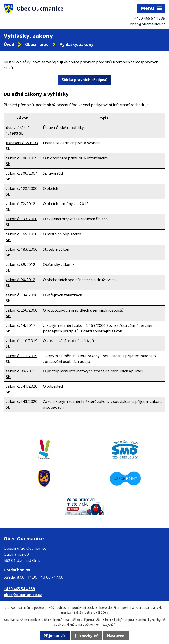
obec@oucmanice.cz (148, 24)
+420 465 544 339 (150, 18)
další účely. (101, 612)
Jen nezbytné (87, 636)
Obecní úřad (37, 44)
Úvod (9, 44)
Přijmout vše (55, 636)
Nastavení (116, 636)
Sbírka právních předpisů (84, 80)
